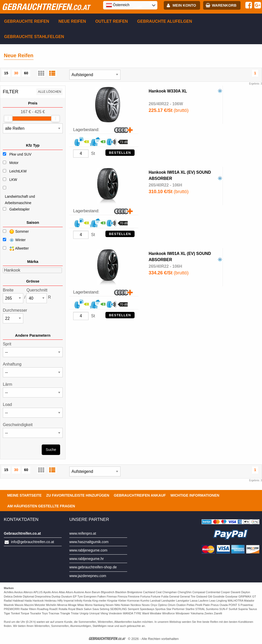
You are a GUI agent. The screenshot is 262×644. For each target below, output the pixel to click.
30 (16, 73)
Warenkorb (224, 5)
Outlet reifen (112, 21)
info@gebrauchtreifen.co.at (32, 542)
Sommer (16, 232)
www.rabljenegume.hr (87, 559)
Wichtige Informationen (195, 495)
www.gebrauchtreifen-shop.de (93, 567)
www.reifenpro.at (83, 533)
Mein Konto (184, 5)
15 (6, 73)
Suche (51, 450)
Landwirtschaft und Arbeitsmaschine (20, 200)
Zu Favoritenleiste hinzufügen (78, 495)
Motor (14, 163)
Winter (14, 240)
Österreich (118, 5)
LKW (13, 180)
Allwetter (16, 248)
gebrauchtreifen (46, 7)
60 (26, 73)
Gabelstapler (19, 209)
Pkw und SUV (20, 154)
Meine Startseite (24, 495)
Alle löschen (50, 92)
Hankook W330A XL (168, 91)
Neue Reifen (72, 21)
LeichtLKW (18, 171)
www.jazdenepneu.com (88, 576)
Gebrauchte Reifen (27, 21)
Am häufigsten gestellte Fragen (41, 506)
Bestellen (120, 153)
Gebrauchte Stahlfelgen (34, 37)
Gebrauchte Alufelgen (165, 21)
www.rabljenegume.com (88, 550)
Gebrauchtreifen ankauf (140, 495)
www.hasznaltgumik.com (89, 542)
